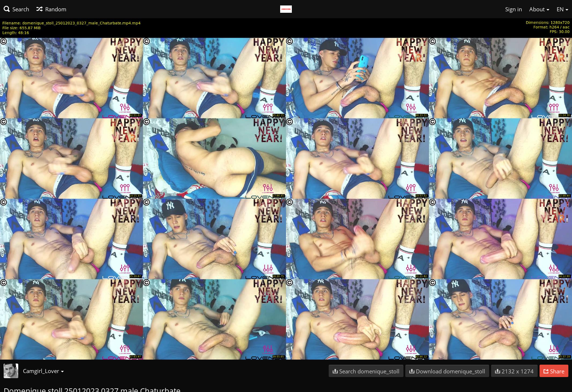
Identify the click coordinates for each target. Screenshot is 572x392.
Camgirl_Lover (43, 371)
